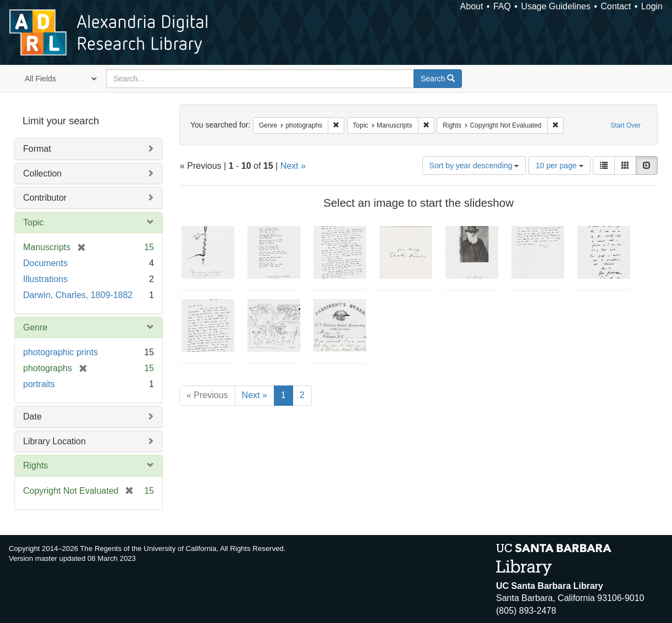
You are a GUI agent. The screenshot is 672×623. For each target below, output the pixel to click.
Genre (35, 327)
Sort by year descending (474, 166)
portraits (39, 384)
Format (37, 149)
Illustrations (45, 279)
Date (32, 417)
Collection (42, 173)
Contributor (45, 198)
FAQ (502, 6)
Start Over (626, 125)
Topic (33, 222)
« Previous (207, 395)
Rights (35, 465)
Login (652, 6)
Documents (45, 263)
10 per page (560, 166)
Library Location (54, 441)
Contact (616, 6)
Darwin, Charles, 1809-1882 (78, 295)
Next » (293, 166)
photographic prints (60, 352)
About (472, 6)
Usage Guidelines (555, 6)
